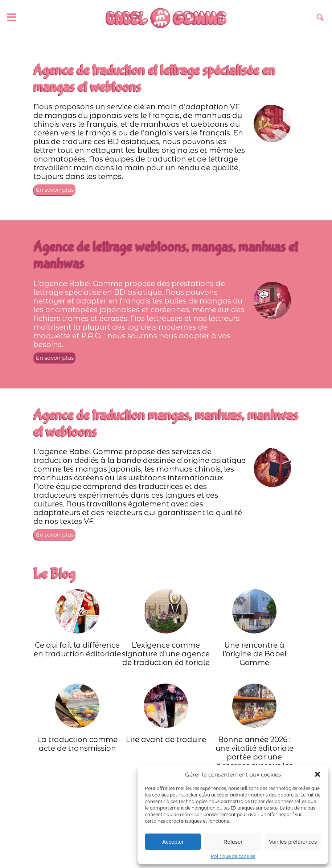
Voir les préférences (293, 842)
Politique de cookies (233, 856)
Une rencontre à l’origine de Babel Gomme (255, 628)
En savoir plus (55, 190)
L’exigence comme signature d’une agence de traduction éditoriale (166, 628)
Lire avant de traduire (166, 714)
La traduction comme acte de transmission (77, 718)
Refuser (233, 842)
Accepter (173, 842)
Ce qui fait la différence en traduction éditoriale (77, 624)
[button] (317, 774)
